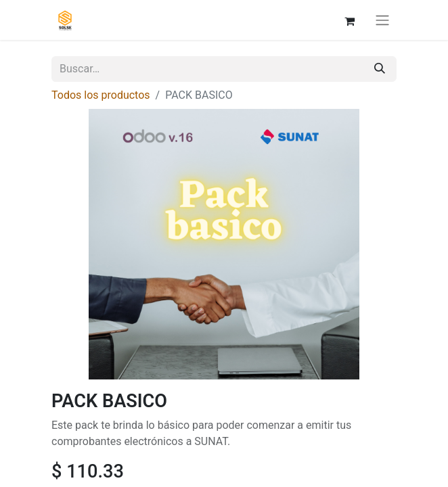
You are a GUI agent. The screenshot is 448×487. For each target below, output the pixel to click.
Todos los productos (101, 95)
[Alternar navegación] (382, 20)
